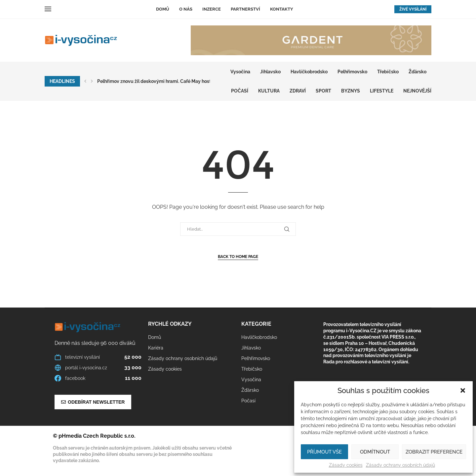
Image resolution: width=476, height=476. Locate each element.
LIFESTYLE (382, 91)
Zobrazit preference (434, 452)
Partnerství (245, 9)
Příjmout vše (324, 452)
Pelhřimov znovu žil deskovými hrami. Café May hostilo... (158, 81)
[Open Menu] (48, 9)
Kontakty (282, 9)
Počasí (240, 91)
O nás (186, 9)
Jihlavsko (270, 72)
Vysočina (240, 72)
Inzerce (212, 9)
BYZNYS (351, 91)
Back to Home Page (238, 257)
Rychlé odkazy (170, 324)
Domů (163, 9)
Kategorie (256, 324)
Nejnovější (417, 91)
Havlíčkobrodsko (309, 72)
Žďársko (417, 72)
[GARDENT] (311, 40)
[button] (463, 390)
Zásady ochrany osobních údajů (400, 465)
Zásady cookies (346, 465)
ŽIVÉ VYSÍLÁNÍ (413, 9)
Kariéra (156, 348)
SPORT (323, 91)
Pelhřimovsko (352, 72)
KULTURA (269, 91)
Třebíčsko (388, 72)
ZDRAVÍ (298, 91)
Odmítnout (375, 452)
